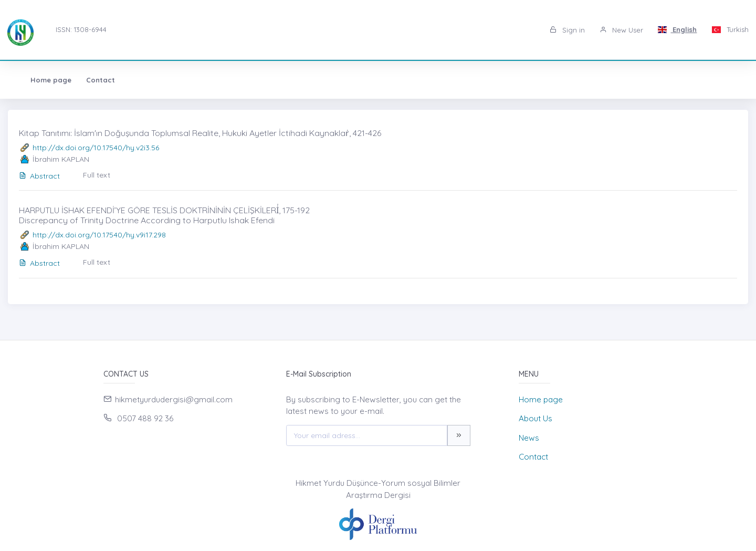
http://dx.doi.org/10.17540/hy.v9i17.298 (99, 235)
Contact (90, 80)
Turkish (730, 29)
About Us (535, 418)
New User (621, 30)
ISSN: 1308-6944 (81, 29)
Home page (40, 80)
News (529, 438)
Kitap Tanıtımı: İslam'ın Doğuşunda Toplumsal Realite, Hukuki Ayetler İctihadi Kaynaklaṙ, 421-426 (200, 133)
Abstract (39, 176)
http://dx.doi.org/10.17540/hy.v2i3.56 (96, 148)
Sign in (567, 30)
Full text (97, 175)
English (678, 29)
